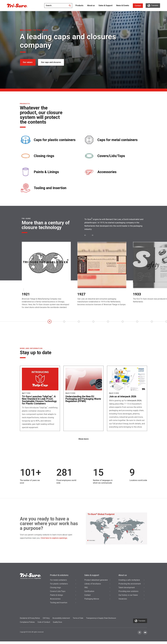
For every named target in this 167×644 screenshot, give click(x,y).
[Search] (70, 6)
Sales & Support (106, 5)
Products (79, 5)
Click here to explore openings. (54, 541)
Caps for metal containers (117, 140)
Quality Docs (57, 625)
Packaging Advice (92, 601)
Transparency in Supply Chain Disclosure (101, 621)
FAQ (86, 590)
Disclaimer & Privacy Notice (30, 621)
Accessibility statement (61, 621)
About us (91, 5)
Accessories (107, 172)
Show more (83, 442)
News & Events (123, 5)
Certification (89, 594)
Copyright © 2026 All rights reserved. (32, 635)
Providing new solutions (128, 594)
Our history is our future (128, 598)
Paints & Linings (46, 172)
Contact (138, 6)
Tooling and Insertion (50, 188)
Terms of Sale (78, 621)
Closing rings (44, 156)
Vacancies (123, 601)
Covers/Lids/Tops (111, 156)
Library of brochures (93, 586)
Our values (28, 62)
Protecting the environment (130, 586)
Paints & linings (56, 598)
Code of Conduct (44, 625)
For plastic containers (59, 586)
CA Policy (46, 621)
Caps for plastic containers (55, 140)
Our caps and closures (51, 62)
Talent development (127, 590)
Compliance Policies (27, 625)
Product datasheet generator (96, 583)
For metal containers (58, 583)
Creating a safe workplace (129, 583)
